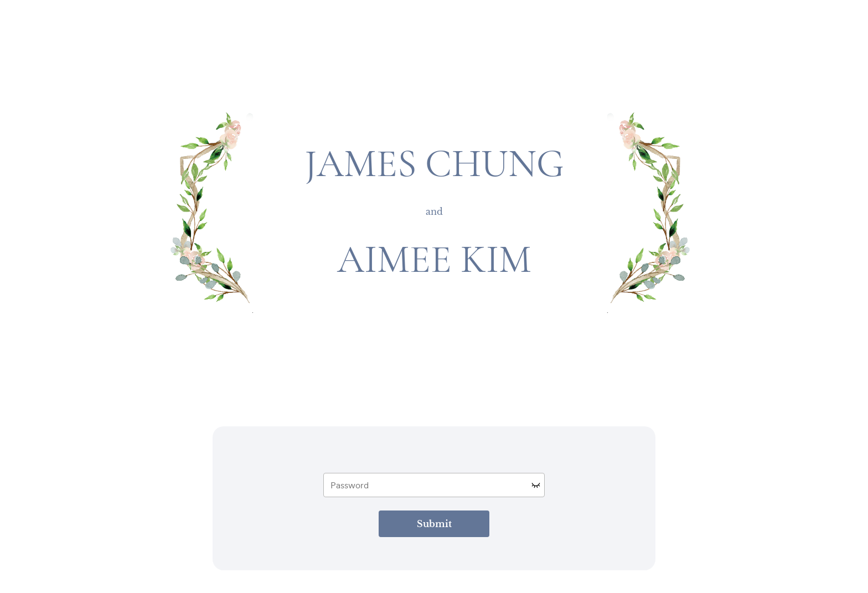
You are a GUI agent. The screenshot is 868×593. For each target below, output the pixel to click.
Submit (434, 524)
